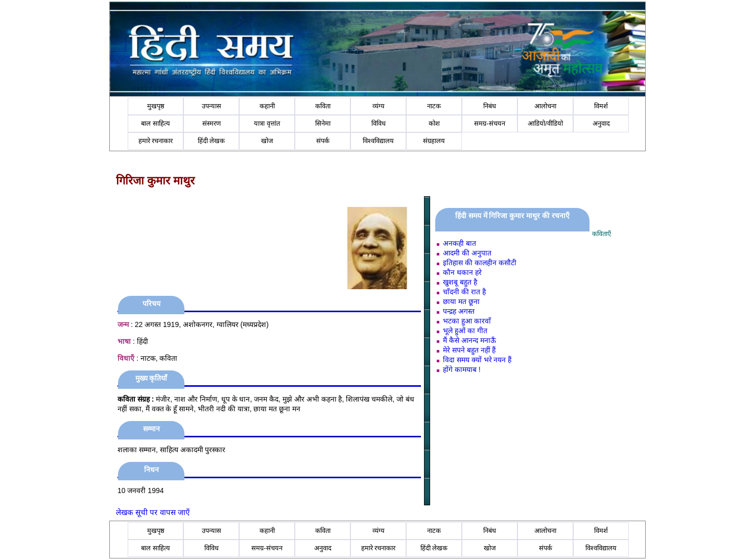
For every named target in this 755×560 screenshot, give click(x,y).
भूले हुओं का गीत (465, 331)
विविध (379, 123)
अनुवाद (601, 123)
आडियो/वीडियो (545, 123)
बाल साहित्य (156, 123)
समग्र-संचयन (489, 123)
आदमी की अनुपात (467, 253)
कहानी (267, 106)
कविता (323, 106)
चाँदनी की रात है (464, 292)
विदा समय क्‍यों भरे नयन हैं (477, 360)
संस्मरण (211, 123)
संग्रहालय (434, 141)
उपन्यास (211, 106)
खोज (267, 141)
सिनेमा (323, 123)
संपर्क (323, 141)
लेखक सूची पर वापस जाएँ (153, 512)
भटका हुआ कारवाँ (467, 321)
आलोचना (545, 106)
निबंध (490, 106)
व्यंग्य (379, 106)
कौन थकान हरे (462, 272)
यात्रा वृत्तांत (267, 123)
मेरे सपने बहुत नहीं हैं (469, 350)
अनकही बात (459, 243)
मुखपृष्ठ (156, 106)
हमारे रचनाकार (156, 141)
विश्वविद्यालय (378, 141)
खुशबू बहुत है (460, 282)
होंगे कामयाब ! (462, 369)
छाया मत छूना (461, 301)
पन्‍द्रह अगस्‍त (459, 311)
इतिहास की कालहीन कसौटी (480, 263)
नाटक (434, 106)
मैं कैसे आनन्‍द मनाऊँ (469, 340)
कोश (434, 123)
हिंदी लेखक (211, 141)
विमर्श (601, 106)
